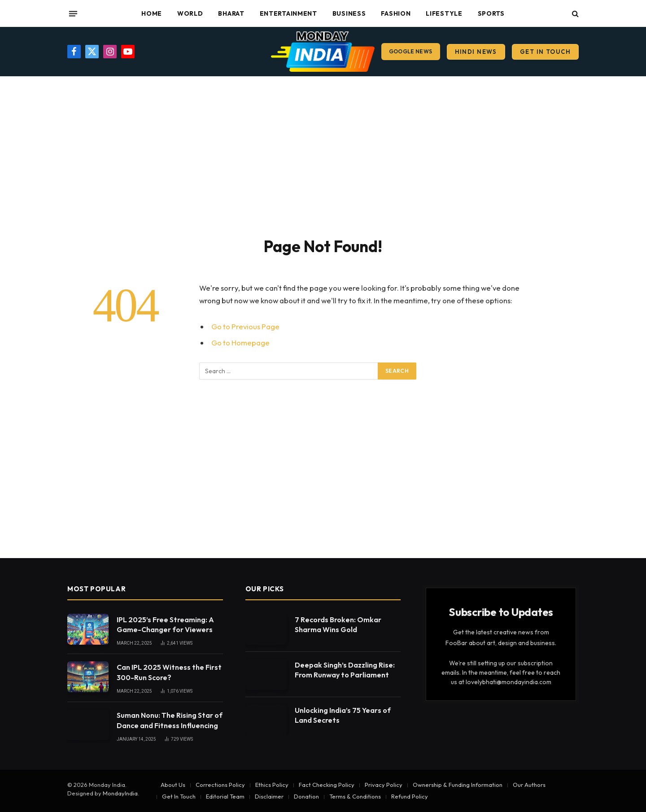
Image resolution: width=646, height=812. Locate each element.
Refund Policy (410, 796)
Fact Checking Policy (327, 785)
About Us (173, 785)
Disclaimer (269, 796)
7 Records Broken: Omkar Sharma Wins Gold (338, 625)
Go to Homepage (240, 343)
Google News (411, 51)
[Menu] (73, 13)
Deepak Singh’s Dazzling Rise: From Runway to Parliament (345, 670)
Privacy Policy (384, 785)
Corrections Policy (220, 785)
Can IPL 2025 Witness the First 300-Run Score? (169, 672)
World (190, 13)
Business (349, 13)
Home (152, 13)
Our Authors (529, 785)
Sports (491, 13)
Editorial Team (225, 796)
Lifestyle (444, 13)
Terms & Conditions (355, 796)
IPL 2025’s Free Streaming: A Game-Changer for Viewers (165, 625)
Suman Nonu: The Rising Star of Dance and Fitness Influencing (170, 720)
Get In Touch (545, 52)
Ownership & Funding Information (458, 785)
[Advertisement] (323, 155)
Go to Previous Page (245, 326)
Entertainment (288, 13)
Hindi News (476, 52)
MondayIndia (120, 793)
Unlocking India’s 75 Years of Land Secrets (343, 715)
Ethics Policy (272, 785)
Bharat (231, 13)
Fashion (396, 13)
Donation (306, 796)
